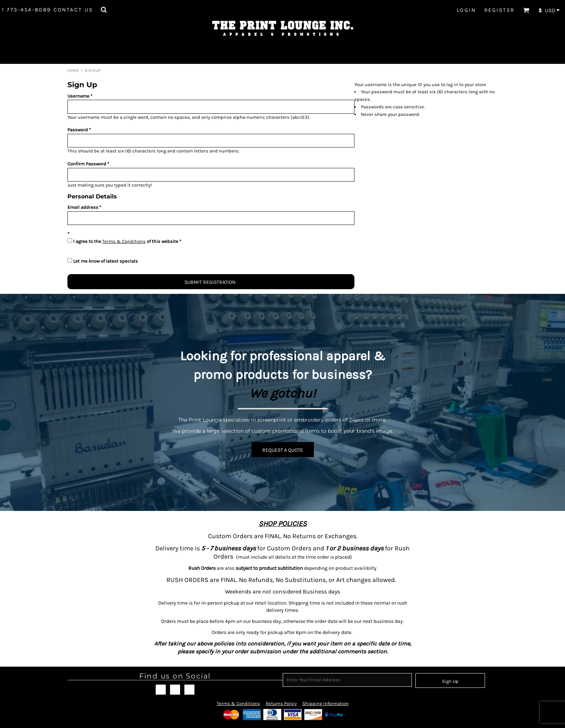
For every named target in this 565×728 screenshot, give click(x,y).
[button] (104, 10)
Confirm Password (87, 164)
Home (73, 71)
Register (500, 10)
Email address (83, 207)
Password (78, 130)
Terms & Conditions (124, 241)
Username (78, 96)
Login (466, 10)
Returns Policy (281, 703)
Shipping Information (326, 703)
